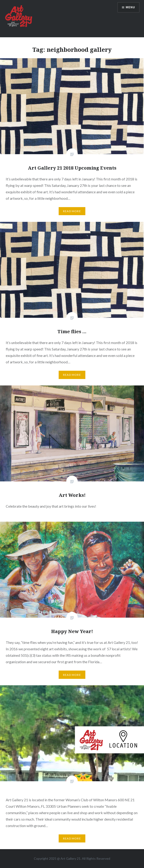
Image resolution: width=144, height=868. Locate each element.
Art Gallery (69, 858)
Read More (72, 211)
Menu (130, 7)
